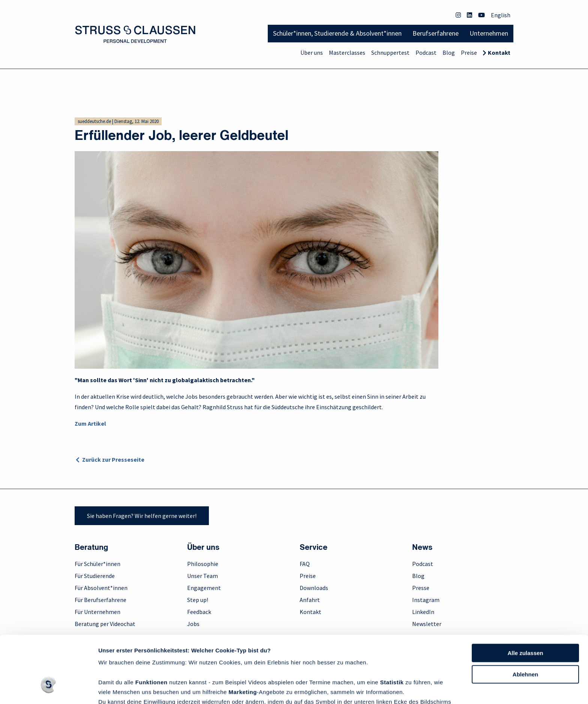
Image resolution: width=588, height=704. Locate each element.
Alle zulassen (525, 600)
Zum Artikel (90, 423)
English (501, 15)
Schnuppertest (390, 53)
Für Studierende (95, 576)
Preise (469, 53)
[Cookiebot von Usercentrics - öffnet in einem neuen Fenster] (49, 689)
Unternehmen (489, 33)
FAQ (305, 564)
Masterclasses (347, 53)
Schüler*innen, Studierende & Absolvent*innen (337, 33)
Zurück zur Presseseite (113, 459)
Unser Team (202, 576)
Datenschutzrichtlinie (129, 668)
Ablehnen (525, 621)
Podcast (426, 53)
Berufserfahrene (436, 33)
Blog (449, 53)
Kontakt (499, 53)
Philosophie (203, 564)
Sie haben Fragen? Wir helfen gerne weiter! (142, 516)
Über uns (312, 53)
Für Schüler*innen (97, 564)
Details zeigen (117, 689)
